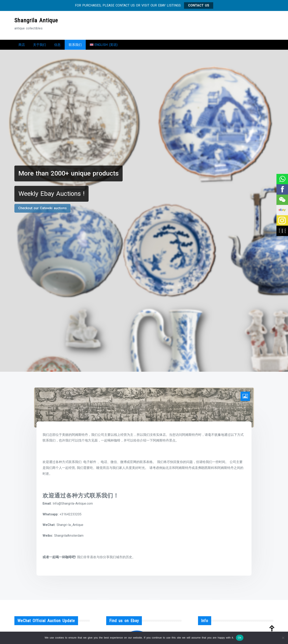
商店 (22, 46)
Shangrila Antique (36, 20)
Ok (240, 638)
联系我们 (75, 46)
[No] (283, 638)
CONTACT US (199, 5)
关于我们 (40, 46)
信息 (57, 46)
